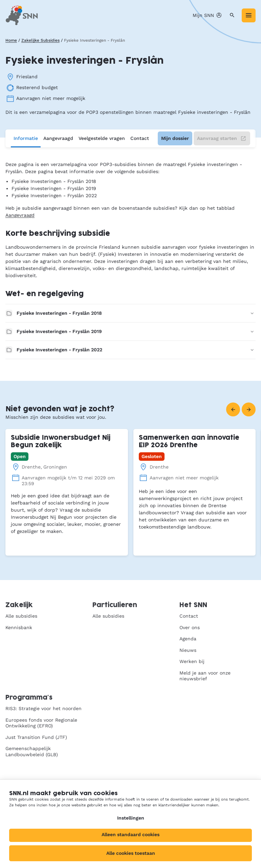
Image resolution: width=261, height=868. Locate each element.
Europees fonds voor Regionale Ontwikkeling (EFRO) (41, 723)
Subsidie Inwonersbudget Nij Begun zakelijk (61, 442)
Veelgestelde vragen (102, 138)
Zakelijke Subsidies (40, 40)
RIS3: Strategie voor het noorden (43, 708)
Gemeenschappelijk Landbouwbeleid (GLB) (32, 751)
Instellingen (131, 818)
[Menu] (249, 15)
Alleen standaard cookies (130, 834)
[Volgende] (249, 409)
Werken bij (192, 661)
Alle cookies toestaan (131, 853)
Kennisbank (19, 627)
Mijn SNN (208, 15)
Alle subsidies (21, 616)
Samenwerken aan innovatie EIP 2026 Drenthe (189, 442)
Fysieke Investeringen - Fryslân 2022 (130, 350)
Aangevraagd (58, 138)
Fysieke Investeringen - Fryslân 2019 (130, 332)
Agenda (188, 639)
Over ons (190, 627)
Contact (140, 138)
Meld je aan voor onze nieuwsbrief (205, 676)
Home (11, 40)
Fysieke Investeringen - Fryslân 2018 (130, 313)
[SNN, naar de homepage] (22, 15)
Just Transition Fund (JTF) (36, 737)
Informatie (26, 138)
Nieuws (188, 650)
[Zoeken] (232, 15)
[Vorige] (233, 409)
